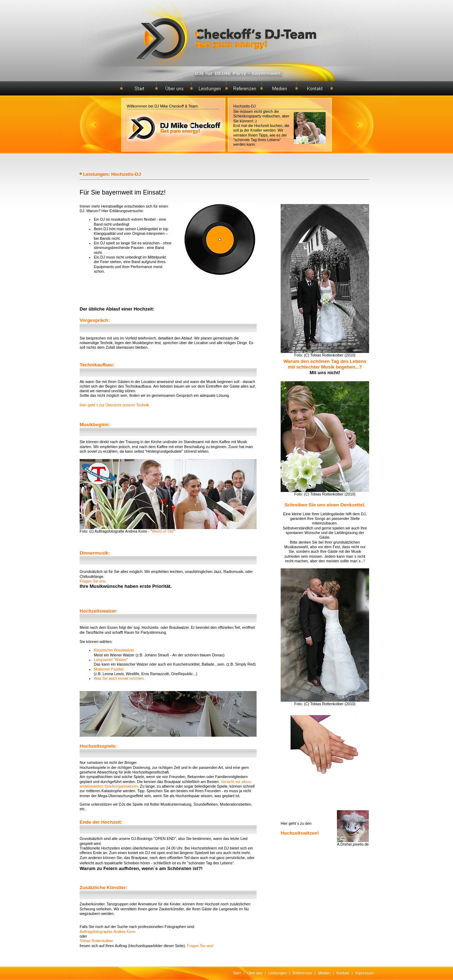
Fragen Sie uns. (93, 581)
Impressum (364, 973)
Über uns (255, 973)
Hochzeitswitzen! (300, 833)
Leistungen (277, 973)
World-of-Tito (163, 531)
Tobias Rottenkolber (96, 941)
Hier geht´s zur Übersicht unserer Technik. (115, 405)
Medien (324, 973)
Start (237, 973)
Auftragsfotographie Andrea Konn (108, 932)
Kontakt (343, 973)
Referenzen (302, 973)
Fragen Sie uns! (200, 946)
